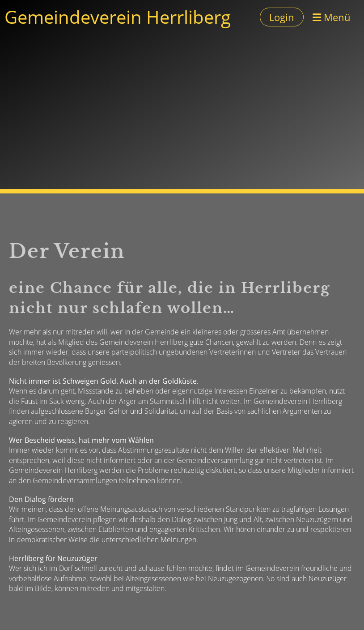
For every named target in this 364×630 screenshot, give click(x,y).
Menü (332, 17)
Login (282, 17)
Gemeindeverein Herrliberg (118, 17)
